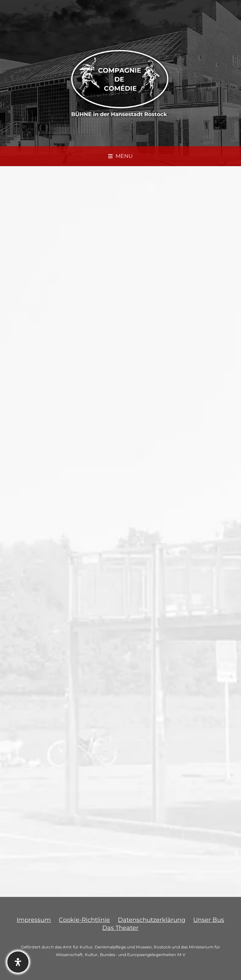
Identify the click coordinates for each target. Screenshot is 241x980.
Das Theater (120, 928)
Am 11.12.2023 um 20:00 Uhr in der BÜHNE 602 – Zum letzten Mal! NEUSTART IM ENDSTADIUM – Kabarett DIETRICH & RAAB (116, 337)
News (62, 384)
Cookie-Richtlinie (84, 920)
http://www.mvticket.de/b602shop (63, 654)
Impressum (34, 920)
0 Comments (92, 384)
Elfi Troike (32, 384)
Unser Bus (209, 920)
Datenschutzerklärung (152, 920)
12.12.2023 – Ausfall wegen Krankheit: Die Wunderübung (65, 746)
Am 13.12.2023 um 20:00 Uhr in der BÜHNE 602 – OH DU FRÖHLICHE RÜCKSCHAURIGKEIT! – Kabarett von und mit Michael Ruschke (172, 759)
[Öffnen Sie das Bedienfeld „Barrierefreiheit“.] (18, 962)
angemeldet (56, 833)
